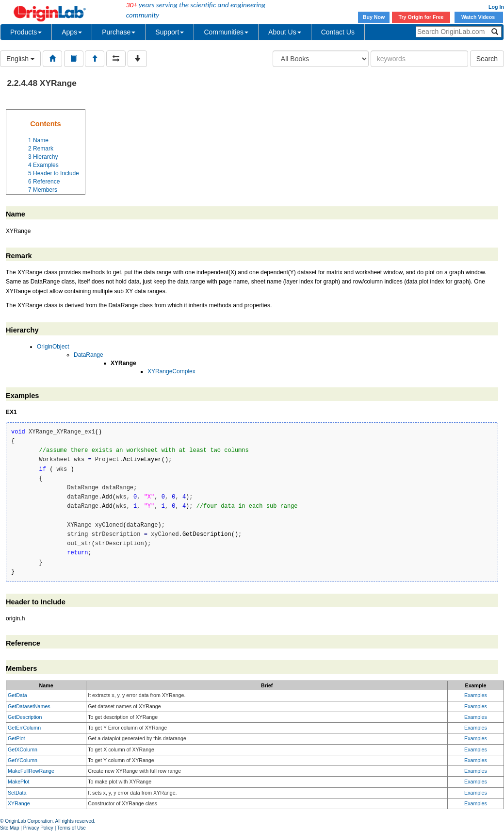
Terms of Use (72, 828)
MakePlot (18, 782)
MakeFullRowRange (31, 771)
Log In (496, 7)
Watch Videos (479, 17)
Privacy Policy (38, 828)
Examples (476, 695)
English (20, 59)
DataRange (89, 355)
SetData (17, 793)
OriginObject (53, 347)
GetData (17, 695)
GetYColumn (23, 760)
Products (26, 32)
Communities (226, 32)
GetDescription (25, 717)
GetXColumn (23, 749)
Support (170, 32)
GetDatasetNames (29, 706)
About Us (285, 32)
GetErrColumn (24, 728)
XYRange (19, 803)
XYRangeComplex (171, 371)
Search (487, 59)
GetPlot (16, 738)
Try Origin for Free (421, 17)
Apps (72, 32)
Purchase (119, 32)
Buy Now (374, 17)
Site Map (9, 828)
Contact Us (338, 32)
